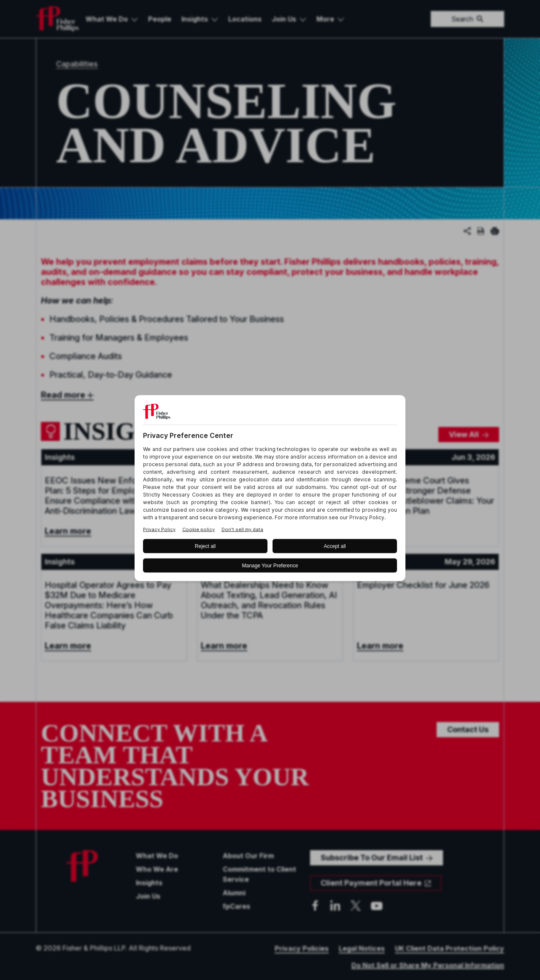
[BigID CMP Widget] (270, 490)
